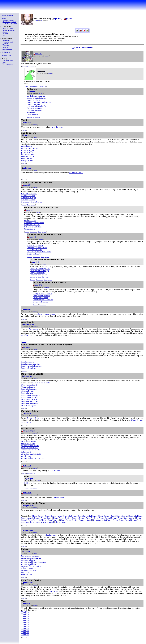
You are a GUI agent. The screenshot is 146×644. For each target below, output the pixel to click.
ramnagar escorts (28, 156)
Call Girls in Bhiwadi (29, 194)
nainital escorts (27, 146)
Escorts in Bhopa (136, 516)
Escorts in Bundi (30, 221)
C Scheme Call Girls (35, 250)
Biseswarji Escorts (28, 200)
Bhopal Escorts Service (53, 516)
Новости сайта (8, 28)
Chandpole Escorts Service (34, 223)
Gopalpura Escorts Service (42, 294)
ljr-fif (4, 35)
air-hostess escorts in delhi (31, 454)
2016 (37, 20)
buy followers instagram (36, 96)
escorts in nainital (28, 150)
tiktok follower (33, 114)
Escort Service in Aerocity (31, 395)
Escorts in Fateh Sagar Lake (40, 269)
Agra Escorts (34, 329)
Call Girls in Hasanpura (41, 296)
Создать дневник (8, 20)
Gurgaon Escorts (27, 391)
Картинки (6, 45)
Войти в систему (7, 15)
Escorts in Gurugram (29, 389)
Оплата (5, 34)
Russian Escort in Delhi (41, 383)
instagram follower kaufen (37, 106)
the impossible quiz (76, 173)
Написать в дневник (9, 22)
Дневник (5, 44)
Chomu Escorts (30, 229)
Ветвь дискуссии (31, 67)
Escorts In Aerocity (28, 393)
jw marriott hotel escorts (30, 446)
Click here (56, 470)
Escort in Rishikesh (28, 368)
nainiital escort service (30, 148)
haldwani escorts (27, 154)
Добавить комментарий (82, 47)
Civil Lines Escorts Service (37, 248)
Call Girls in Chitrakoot (33, 227)
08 (39, 20)
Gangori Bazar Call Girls (39, 275)
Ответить (24, 67)
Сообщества (6, 52)
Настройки (6, 40)
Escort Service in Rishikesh (31, 366)
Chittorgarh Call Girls (32, 225)
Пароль (5, 47)
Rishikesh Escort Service (30, 364)
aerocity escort (27, 456)
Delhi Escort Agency (29, 405)
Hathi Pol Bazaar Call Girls (43, 300)
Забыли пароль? (8, 61)
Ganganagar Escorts (37, 273)
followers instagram (34, 108)
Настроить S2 (6, 55)
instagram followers (34, 110)
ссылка (47, 56)
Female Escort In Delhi (30, 403)
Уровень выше (34, 86)
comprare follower (34, 100)
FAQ (4, 62)
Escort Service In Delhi (30, 397)
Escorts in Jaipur (33, 418)
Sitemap (5, 32)
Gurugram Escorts (28, 387)
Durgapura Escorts (34, 254)
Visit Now (25, 612)
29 (41, 20)
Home (4, 18)
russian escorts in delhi (30, 448)
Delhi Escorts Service (29, 399)
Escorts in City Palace (35, 246)
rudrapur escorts (27, 160)
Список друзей (8, 42)
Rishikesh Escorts (28, 362)
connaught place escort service (33, 458)
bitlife (26, 483)
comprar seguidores (34, 104)
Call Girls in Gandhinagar (39, 271)
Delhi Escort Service (29, 442)
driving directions (57, 127)
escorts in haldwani (28, 152)
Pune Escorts (54, 591)
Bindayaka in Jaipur (29, 198)
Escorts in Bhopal (70, 516)
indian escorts (26, 452)
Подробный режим (10, 24)
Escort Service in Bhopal (87, 516)
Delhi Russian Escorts (29, 385)
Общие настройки (9, 30)
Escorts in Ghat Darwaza (39, 277)
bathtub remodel (59, 497)
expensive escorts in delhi (31, 450)
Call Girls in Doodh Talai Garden (39, 252)
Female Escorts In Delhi (30, 401)
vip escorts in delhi (28, 444)
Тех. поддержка (8, 64)
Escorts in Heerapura (40, 302)
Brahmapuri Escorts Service (32, 202)
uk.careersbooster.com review (48, 314)
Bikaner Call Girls (28, 196)
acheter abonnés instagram (37, 98)
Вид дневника (7, 49)
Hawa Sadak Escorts (40, 298)
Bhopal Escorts (137, 420)
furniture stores (52, 535)
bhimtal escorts (27, 158)
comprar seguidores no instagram (39, 102)
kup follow (31, 112)
